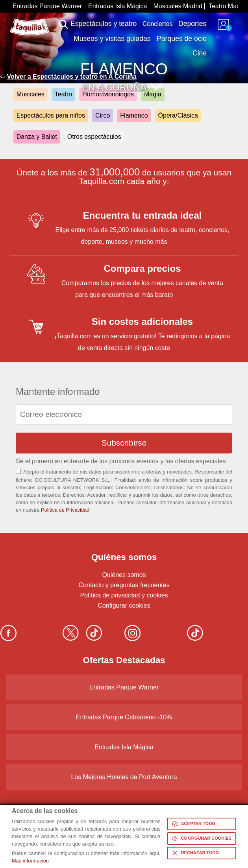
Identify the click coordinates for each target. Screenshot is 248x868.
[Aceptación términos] (18, 471)
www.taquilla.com (30, 22)
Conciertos (157, 24)
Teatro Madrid (228, 6)
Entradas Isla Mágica (118, 6)
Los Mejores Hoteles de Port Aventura (124, 777)
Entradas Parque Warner (47, 6)
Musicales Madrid (178, 6)
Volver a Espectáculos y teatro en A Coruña (71, 76)
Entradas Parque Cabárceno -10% (124, 717)
